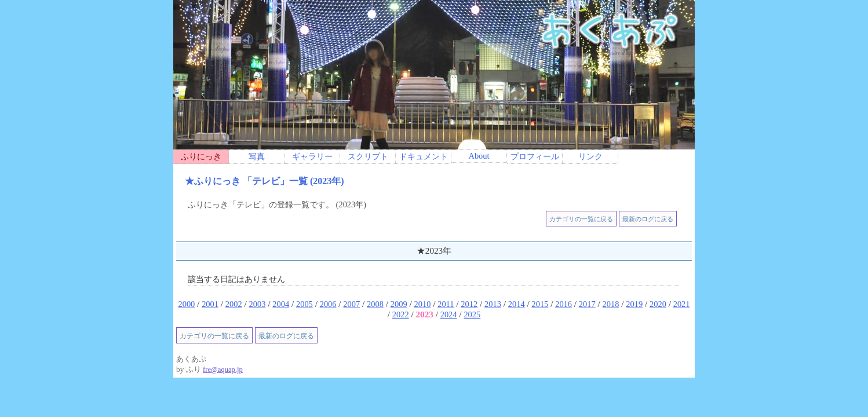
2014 (517, 304)
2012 (469, 304)
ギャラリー (312, 156)
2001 (210, 304)
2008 (375, 304)
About (479, 156)
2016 (564, 304)
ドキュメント (424, 156)
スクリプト (368, 156)
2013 (493, 304)
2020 (658, 304)
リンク (590, 156)
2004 (281, 304)
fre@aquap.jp (223, 370)
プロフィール (535, 156)
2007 (351, 304)
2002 (234, 304)
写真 (257, 156)
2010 (422, 304)
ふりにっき (201, 156)
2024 (449, 314)
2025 (472, 314)
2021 (682, 304)
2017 (587, 304)
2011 (446, 304)
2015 (540, 304)
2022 (401, 314)
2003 (258, 304)
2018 (611, 304)
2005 (304, 304)
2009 (399, 304)
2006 (328, 304)
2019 (634, 304)
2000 (186, 304)
